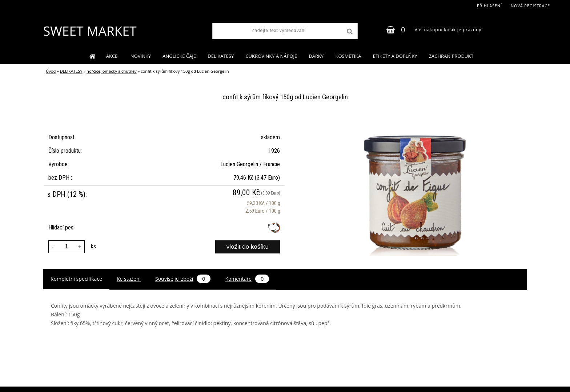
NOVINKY (141, 56)
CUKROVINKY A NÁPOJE (271, 56)
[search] (349, 32)
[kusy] (67, 247)
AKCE (113, 56)
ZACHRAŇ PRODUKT (451, 56)
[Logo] (90, 31)
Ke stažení (129, 279)
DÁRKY (316, 56)
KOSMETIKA (348, 56)
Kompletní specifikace (76, 279)
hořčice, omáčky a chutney (112, 71)
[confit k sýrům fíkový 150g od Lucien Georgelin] (414, 120)
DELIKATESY (221, 56)
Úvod (51, 71)
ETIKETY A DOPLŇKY (395, 56)
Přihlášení (489, 6)
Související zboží (183, 279)
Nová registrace (530, 6)
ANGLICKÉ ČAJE (179, 56)
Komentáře (247, 279)
